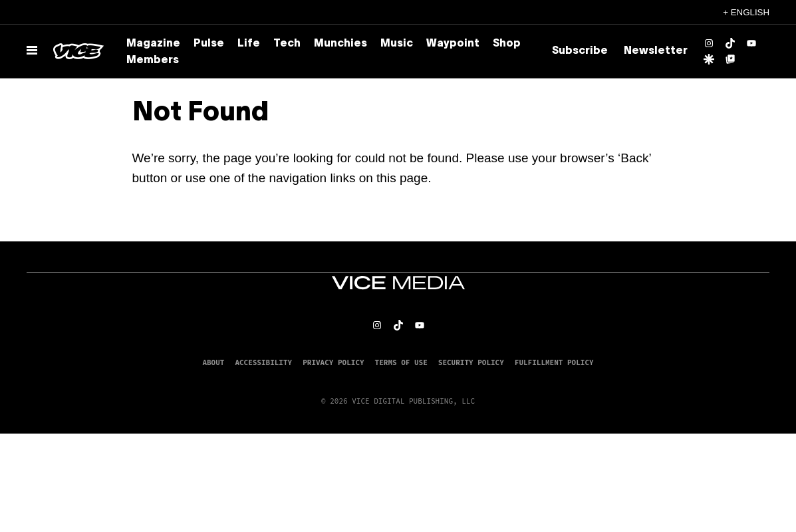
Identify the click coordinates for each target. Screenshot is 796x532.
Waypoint (453, 44)
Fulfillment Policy (554, 362)
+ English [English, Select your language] (746, 12)
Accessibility (263, 362)
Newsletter (656, 51)
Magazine (153, 44)
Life (249, 44)
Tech (287, 44)
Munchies (340, 44)
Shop (507, 44)
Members (153, 61)
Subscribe (580, 51)
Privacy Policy (333, 362)
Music (397, 44)
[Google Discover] (709, 59)
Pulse (209, 44)
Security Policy (471, 362)
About (213, 362)
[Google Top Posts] (730, 59)
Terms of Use (401, 362)
